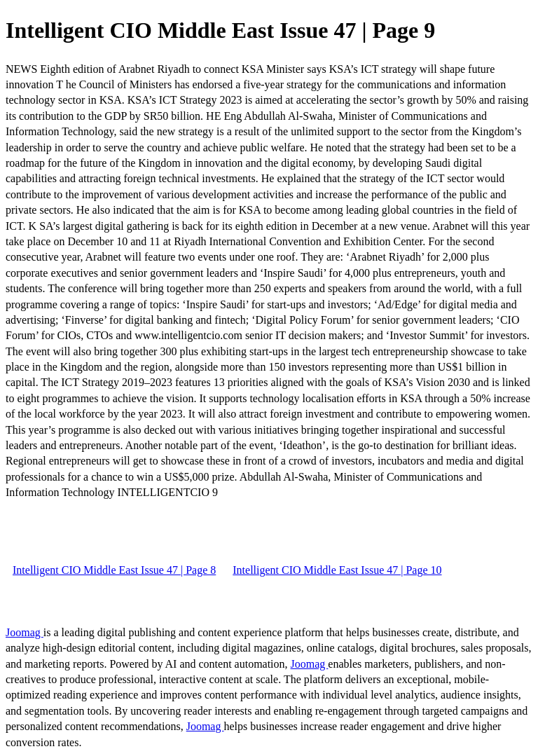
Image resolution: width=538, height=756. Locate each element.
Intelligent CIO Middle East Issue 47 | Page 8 (114, 570)
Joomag (25, 632)
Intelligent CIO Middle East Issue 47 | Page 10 (337, 570)
